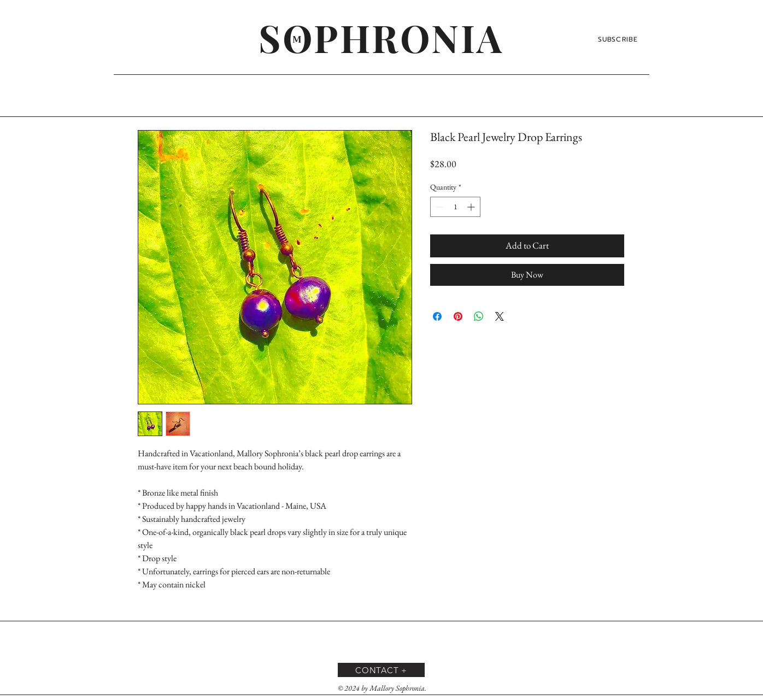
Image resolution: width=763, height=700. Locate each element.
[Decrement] (439, 207)
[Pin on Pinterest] (458, 316)
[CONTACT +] (381, 670)
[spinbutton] (455, 207)
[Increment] (472, 207)
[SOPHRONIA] (381, 37)
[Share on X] (500, 316)
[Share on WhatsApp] (479, 316)
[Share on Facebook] (437, 316)
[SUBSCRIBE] (619, 39)
